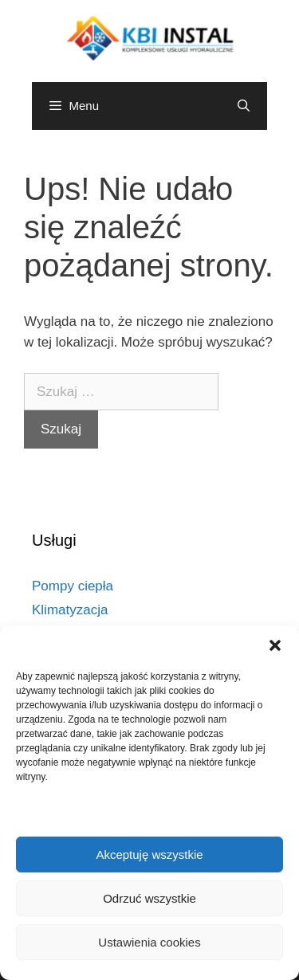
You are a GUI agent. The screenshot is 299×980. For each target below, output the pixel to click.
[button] (275, 645)
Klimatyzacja (70, 610)
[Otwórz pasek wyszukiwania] (244, 106)
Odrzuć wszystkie (149, 898)
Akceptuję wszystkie (149, 855)
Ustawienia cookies (149, 942)
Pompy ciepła (73, 586)
